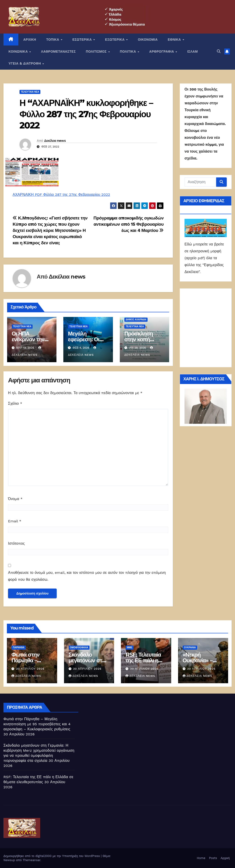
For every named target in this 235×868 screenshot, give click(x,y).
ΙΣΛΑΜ (193, 51)
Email (15, 521)
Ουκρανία (190, 647)
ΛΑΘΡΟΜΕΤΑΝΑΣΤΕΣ (58, 51)
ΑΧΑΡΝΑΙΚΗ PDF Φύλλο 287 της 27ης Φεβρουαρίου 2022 (61, 195)
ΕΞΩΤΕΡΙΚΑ (115, 40)
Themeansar (32, 860)
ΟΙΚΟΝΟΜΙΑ (148, 40)
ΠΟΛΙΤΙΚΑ (128, 51)
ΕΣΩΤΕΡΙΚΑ (83, 40)
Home (201, 858)
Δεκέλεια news (55, 141)
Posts (213, 858)
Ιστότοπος (16, 543)
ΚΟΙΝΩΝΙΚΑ (19, 51)
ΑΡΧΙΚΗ (30, 40)
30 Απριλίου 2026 (30, 669)
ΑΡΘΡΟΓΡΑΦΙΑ (162, 51)
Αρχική (225, 858)
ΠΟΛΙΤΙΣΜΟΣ (97, 51)
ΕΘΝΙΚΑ (175, 40)
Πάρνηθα (19, 647)
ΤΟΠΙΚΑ (53, 40)
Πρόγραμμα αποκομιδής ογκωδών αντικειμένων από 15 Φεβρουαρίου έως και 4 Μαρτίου (129, 224)
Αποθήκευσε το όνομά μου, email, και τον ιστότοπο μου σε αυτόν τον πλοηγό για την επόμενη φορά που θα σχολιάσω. (87, 576)
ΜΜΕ (130, 647)
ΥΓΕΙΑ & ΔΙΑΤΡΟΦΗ (25, 63)
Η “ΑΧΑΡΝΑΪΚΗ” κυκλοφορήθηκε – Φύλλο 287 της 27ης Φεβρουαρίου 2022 (86, 114)
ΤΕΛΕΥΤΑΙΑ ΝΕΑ (30, 92)
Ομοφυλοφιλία (79, 647)
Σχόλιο (15, 403)
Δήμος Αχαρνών (136, 320)
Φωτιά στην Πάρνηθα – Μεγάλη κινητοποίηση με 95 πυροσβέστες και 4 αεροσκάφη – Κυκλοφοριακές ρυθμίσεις (37, 724)
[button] (219, 51)
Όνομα (15, 499)
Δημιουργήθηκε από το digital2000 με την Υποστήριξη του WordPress (52, 856)
